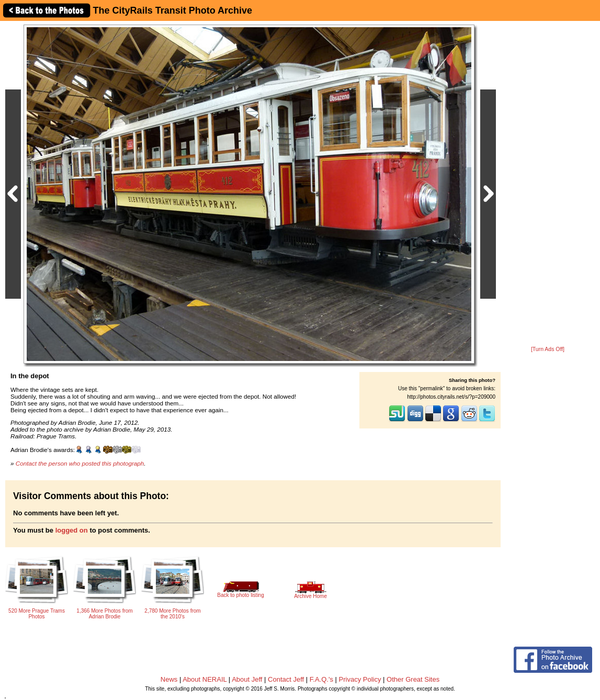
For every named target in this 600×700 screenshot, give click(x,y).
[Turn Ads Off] (548, 349)
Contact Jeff (286, 679)
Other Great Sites (413, 679)
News (169, 679)
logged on (72, 530)
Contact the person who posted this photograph (80, 463)
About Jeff (247, 679)
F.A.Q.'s (321, 679)
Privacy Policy (360, 679)
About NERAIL (205, 679)
